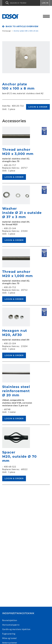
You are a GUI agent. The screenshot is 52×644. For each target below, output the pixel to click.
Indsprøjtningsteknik (18, 613)
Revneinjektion (10, 620)
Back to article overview (22, 26)
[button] (21, 3)
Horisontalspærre (11, 625)
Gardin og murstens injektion (16, 629)
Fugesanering (9, 634)
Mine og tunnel (9, 638)
